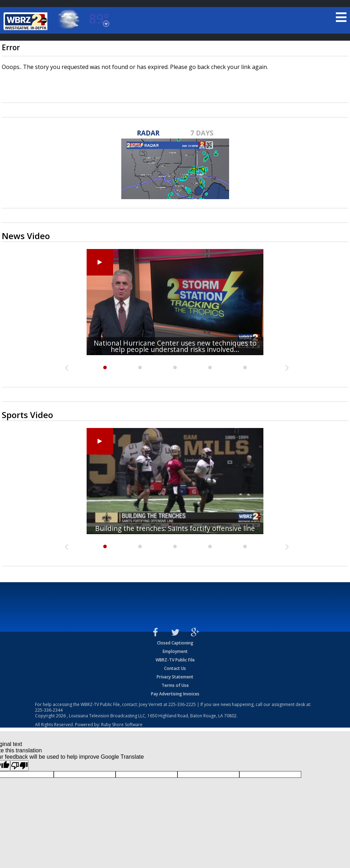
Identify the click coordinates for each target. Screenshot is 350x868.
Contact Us (175, 668)
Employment (175, 651)
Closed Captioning (175, 643)
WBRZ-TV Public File (175, 660)
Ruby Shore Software (122, 725)
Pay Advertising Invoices (175, 694)
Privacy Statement (175, 677)
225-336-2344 (49, 710)
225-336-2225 (182, 704)
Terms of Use (175, 685)
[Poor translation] (19, 766)
